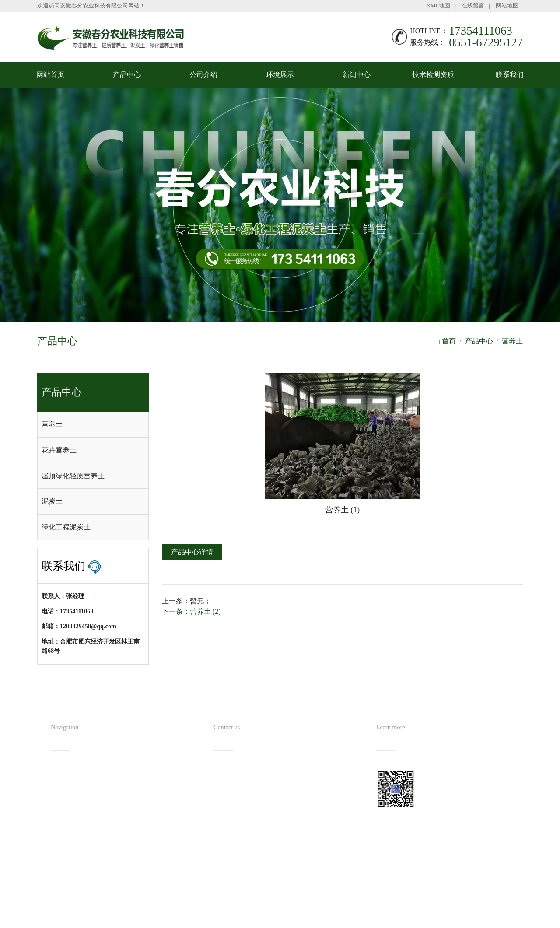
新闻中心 (357, 75)
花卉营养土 (59, 450)
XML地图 (438, 6)
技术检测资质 (433, 75)
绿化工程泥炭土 (66, 527)
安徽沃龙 (297, 918)
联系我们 (510, 75)
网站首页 (50, 75)
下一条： (191, 611)
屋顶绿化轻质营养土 (73, 476)
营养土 (512, 341)
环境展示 (280, 75)
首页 (447, 341)
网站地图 (507, 6)
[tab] (93, 425)
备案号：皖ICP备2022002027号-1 (320, 904)
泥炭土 (52, 501)
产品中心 (127, 75)
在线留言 (473, 6)
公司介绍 (203, 75)
